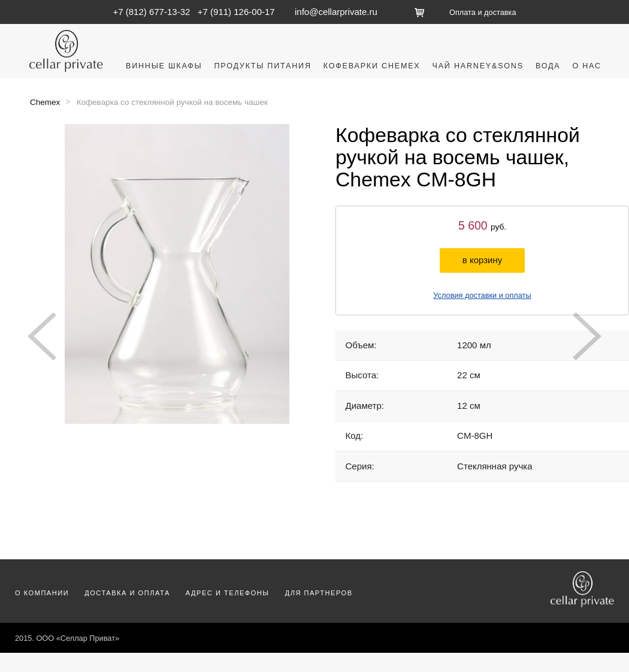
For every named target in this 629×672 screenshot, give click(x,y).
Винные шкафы (164, 66)
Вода (548, 66)
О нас (586, 66)
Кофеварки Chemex (372, 66)
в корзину (482, 260)
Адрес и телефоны (228, 593)
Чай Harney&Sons (478, 66)
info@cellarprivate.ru (336, 12)
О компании (42, 593)
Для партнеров (319, 593)
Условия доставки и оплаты (482, 295)
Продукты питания (262, 66)
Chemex (45, 102)
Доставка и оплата (127, 593)
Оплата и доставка (483, 12)
